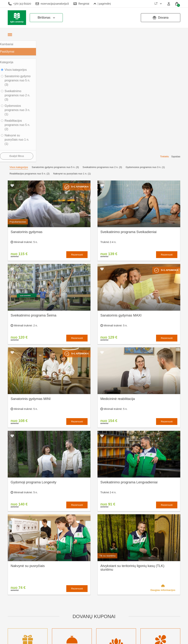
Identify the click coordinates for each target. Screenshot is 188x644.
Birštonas (47, 18)
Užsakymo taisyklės (98, 576)
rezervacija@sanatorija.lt (52, 4)
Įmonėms (58, 599)
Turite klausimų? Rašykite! (145, 584)
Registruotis (60, 617)
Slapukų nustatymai (98, 570)
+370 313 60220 (20, 4)
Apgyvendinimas (63, 586)
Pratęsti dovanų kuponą (96, 590)
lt (159, 4)
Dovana (160, 18)
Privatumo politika (97, 582)
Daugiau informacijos (163, 466)
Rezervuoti (77, 133)
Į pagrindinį (102, 4)
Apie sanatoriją (62, 570)
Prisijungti (59, 623)
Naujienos (59, 604)
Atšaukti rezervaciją (98, 599)
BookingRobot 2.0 (171, 639)
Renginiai (81, 4)
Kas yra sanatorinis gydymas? (65, 578)
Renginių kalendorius (66, 592)
